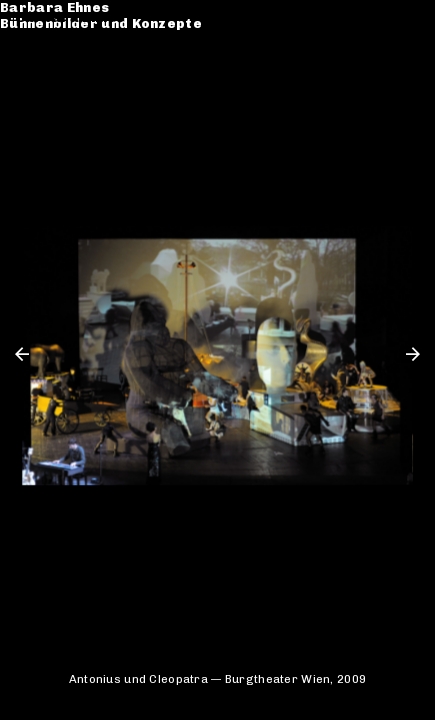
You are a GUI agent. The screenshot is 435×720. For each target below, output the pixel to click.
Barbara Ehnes (70, 17)
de (383, 17)
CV (26, 77)
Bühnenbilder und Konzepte (117, 34)
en (411, 17)
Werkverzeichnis (78, 60)
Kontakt (45, 93)
